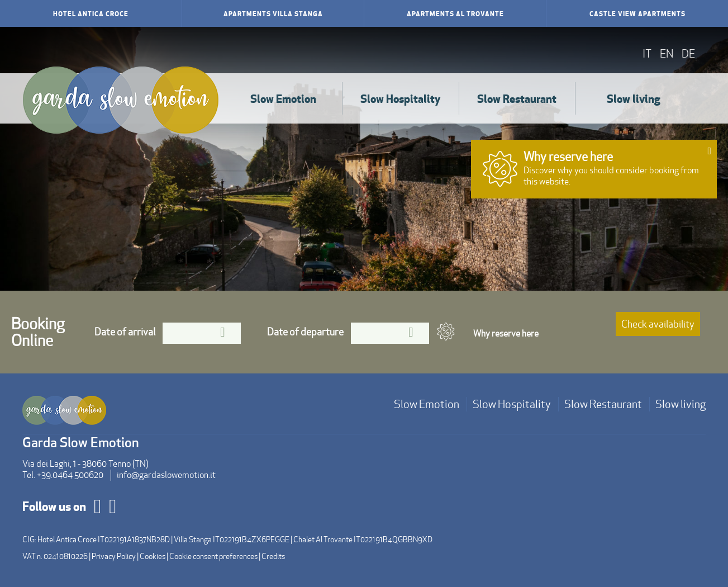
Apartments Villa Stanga (273, 13)
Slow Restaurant (517, 98)
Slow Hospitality (400, 98)
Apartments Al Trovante (455, 13)
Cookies (153, 556)
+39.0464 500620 (70, 475)
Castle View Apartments (637, 13)
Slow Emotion (283, 98)
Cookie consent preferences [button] (213, 556)
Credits (273, 556)
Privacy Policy (114, 556)
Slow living (634, 98)
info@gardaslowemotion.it (166, 475)
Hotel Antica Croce (91, 13)
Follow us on (54, 506)
